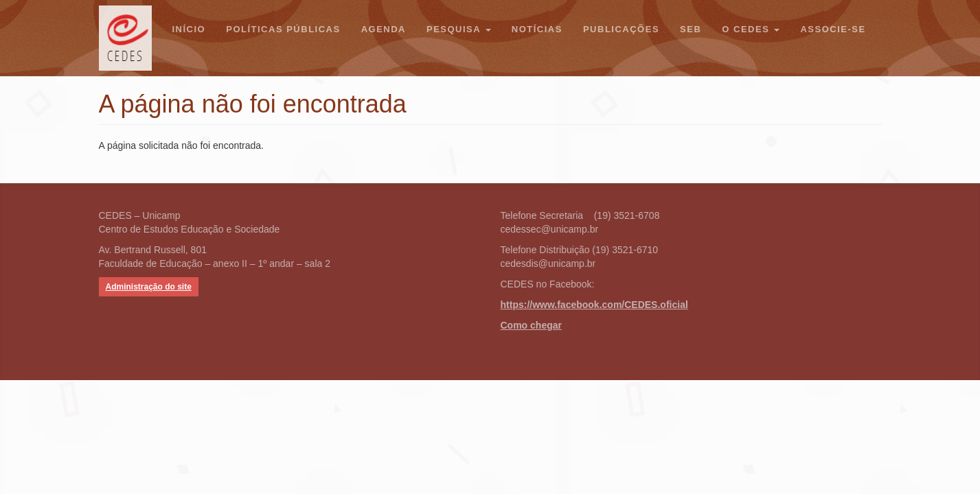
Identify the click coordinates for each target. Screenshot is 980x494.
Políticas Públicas (283, 29)
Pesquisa (459, 29)
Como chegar (531, 325)
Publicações (621, 29)
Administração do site (149, 287)
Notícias (537, 29)
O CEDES (751, 29)
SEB (691, 29)
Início (189, 29)
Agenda (384, 29)
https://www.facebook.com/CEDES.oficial (594, 305)
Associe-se (833, 29)
